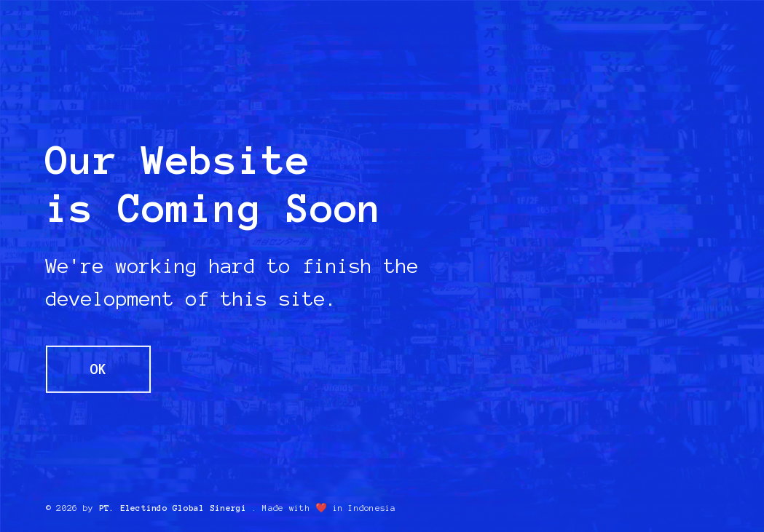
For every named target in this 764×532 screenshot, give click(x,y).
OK (98, 369)
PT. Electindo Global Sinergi (173, 508)
